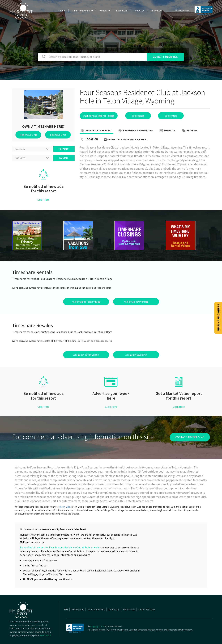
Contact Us (114, 609)
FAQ (66, 609)
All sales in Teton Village (86, 355)
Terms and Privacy (96, 609)
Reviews (189, 131)
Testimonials (129, 609)
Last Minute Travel (147, 609)
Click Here (43, 200)
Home (62, 11)
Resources (122, 11)
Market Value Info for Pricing (99, 116)
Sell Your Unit (58, 135)
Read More (46, 635)
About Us (140, 11)
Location (89, 139)
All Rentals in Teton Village (86, 302)
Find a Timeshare (81, 11)
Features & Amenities (135, 131)
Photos (167, 131)
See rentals (171, 116)
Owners (103, 11)
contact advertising (190, 437)
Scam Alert (158, 11)
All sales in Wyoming (136, 355)
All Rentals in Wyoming (136, 302)
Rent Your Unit (28, 135)
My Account (182, 11)
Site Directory (78, 609)
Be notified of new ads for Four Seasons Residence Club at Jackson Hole (60, 547)
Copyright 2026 (97, 626)
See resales (138, 116)
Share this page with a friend (126, 139)
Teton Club (65, 507)
